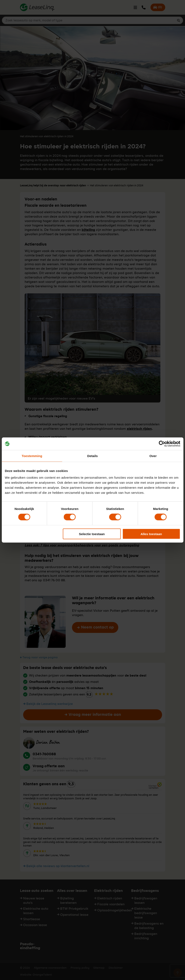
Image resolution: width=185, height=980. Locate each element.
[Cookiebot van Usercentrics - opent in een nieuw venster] (162, 444)
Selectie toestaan (92, 534)
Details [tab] (93, 456)
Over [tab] (153, 456)
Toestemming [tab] (32, 456)
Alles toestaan (151, 534)
